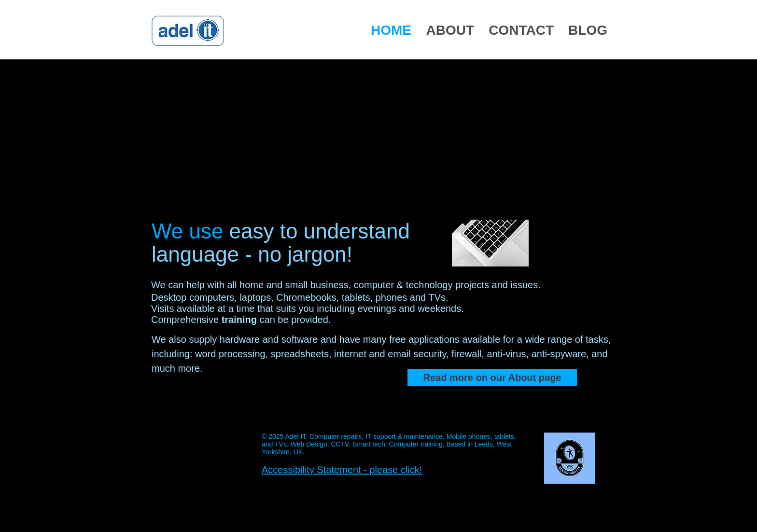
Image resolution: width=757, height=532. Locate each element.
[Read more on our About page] (492, 377)
